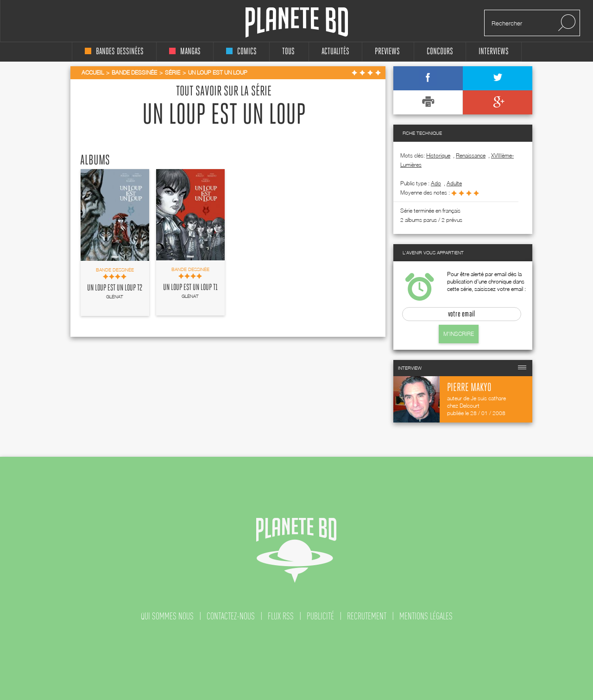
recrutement (367, 616)
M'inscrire (459, 334)
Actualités (335, 52)
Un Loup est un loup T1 (190, 288)
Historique (438, 155)
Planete (297, 22)
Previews (387, 52)
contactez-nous (231, 616)
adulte (454, 183)
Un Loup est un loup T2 (115, 288)
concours (440, 52)
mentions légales (426, 616)
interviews (494, 52)
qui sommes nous (167, 616)
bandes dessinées (114, 52)
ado (436, 183)
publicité (320, 616)
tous (288, 52)
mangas (185, 52)
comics (241, 52)
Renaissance (471, 155)
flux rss (281, 616)
